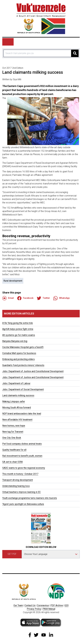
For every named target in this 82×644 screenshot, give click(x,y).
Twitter (43, 298)
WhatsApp (61, 298)
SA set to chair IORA (12, 462)
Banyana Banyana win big (15, 341)
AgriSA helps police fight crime (18, 329)
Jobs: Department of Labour (16, 383)
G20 (67, 605)
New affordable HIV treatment (17, 420)
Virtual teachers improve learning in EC (22, 492)
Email (8, 298)
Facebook (25, 298)
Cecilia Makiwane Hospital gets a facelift (23, 347)
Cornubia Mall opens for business (19, 353)
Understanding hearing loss (16, 486)
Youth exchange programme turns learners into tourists (30, 498)
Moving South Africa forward (17, 408)
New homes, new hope (14, 426)
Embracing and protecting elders (18, 359)
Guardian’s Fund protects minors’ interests (23, 365)
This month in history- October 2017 (20, 474)
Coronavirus (43, 605)
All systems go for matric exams (19, 335)
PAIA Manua (49, 609)
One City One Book (12, 438)
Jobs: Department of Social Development (23, 389)
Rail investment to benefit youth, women (22, 456)
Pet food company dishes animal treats (22, 444)
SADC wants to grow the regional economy (24, 468)
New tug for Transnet (13, 432)
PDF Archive (57, 605)
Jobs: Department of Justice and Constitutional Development (33, 371)
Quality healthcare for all (14, 450)
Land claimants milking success (18, 395)
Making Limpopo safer (14, 401)
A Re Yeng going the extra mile (18, 323)
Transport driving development (18, 480)
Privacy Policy (34, 609)
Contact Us (30, 605)
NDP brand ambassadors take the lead (22, 414)
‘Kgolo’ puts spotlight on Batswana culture (23, 504)
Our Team (18, 605)
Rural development (13, 281)
